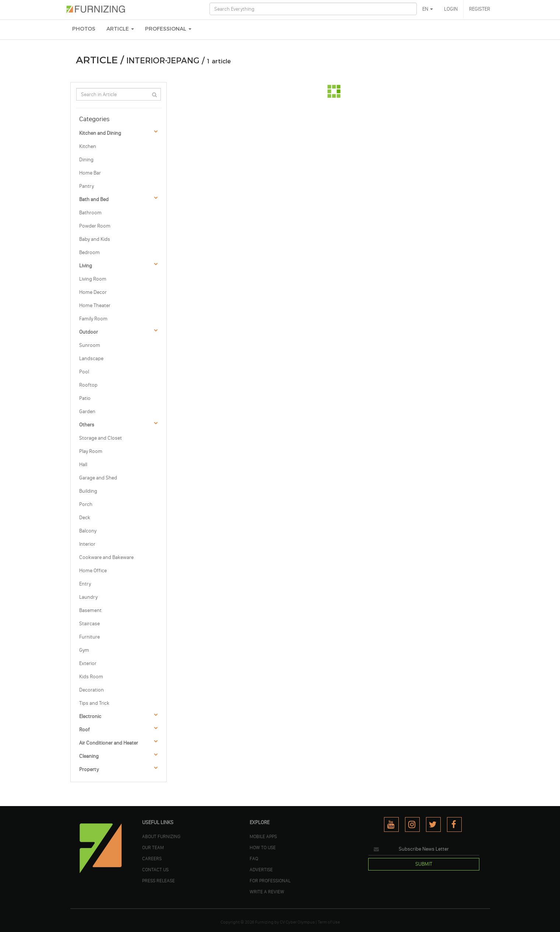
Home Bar (90, 173)
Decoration (91, 690)
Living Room (93, 279)
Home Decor (93, 292)
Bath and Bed (94, 199)
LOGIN (451, 9)
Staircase (89, 624)
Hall (83, 465)
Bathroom (90, 213)
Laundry (88, 597)
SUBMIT (424, 864)
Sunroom (90, 345)
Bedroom (89, 252)
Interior (87, 544)
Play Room (91, 451)
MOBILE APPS (263, 836)
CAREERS (152, 858)
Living (86, 266)
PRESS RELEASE (159, 880)
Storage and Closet (101, 438)
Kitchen (88, 146)
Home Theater (95, 305)
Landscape (91, 358)
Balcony (88, 531)
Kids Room (91, 677)
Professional (168, 29)
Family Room (93, 319)
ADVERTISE (261, 869)
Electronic (90, 716)
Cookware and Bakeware (106, 557)
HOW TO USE (263, 847)
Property (89, 769)
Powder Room (95, 226)
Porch (86, 504)
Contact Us (155, 869)
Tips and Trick (94, 703)
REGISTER (480, 9)
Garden (87, 412)
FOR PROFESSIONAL (270, 880)
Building (88, 491)
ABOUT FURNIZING (161, 836)
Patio (85, 398)
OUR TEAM (153, 847)
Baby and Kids (95, 239)
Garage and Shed (98, 478)
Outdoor (89, 332)
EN (428, 9)
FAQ (254, 858)
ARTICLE (120, 29)
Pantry (87, 186)
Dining (86, 160)
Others (87, 425)
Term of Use (329, 922)
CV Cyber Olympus (297, 922)
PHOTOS (84, 29)
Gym (84, 650)
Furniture (89, 637)
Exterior (88, 663)
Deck (85, 518)
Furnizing (264, 922)
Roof (84, 730)
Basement (90, 610)
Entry (85, 584)
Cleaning (89, 756)
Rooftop (88, 385)
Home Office (93, 571)
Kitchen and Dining (100, 133)
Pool (84, 372)
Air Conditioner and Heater (109, 743)
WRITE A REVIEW (267, 891)
